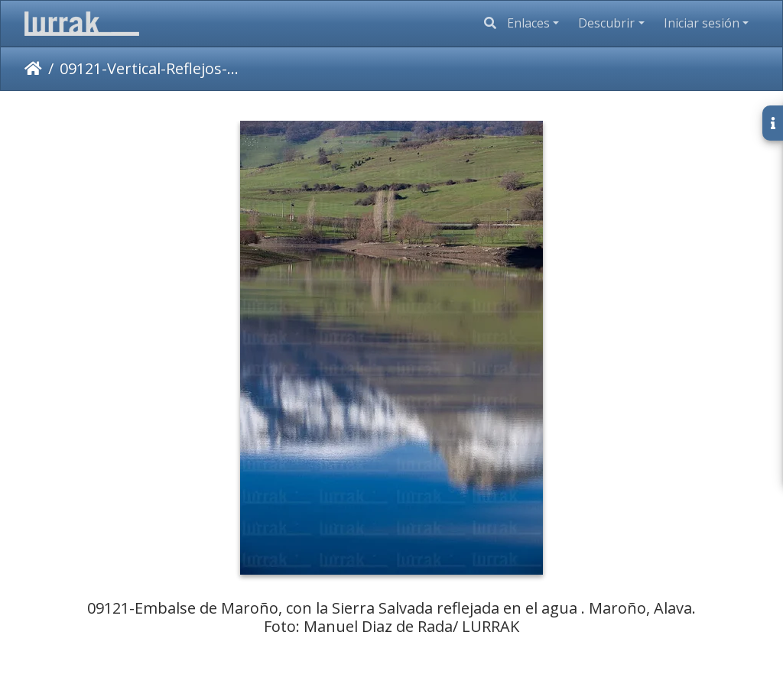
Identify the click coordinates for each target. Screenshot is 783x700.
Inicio (33, 69)
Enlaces (528, 23)
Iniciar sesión (702, 23)
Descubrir (606, 23)
